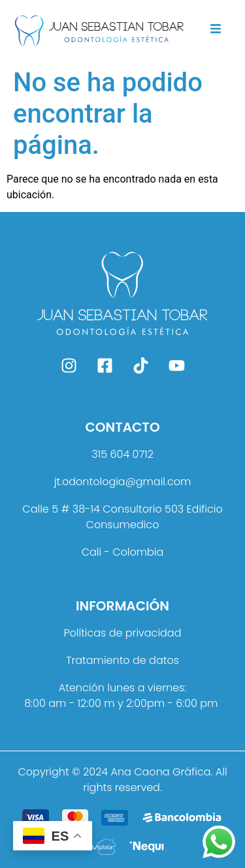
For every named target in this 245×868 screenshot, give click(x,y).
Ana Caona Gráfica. (161, 772)
